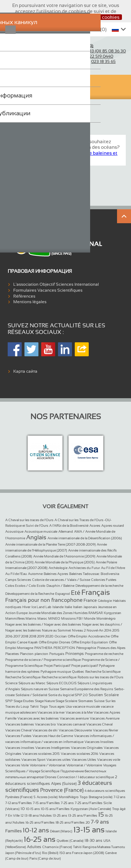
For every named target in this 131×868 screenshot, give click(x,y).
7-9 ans (100, 822)
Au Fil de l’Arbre (113, 568)
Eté (76, 593)
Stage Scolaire (66, 701)
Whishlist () (89, 29)
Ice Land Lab (41, 607)
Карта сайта (25, 371)
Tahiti (34, 706)
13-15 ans (89, 830)
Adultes (34, 847)
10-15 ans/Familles (55, 809)
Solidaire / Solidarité (31, 695)
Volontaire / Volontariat (48, 765)
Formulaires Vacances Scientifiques (48, 290)
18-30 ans (93, 840)
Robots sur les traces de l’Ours (100, 677)
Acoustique (14, 531)
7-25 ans (67, 803)
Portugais (57, 654)
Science (11, 683)
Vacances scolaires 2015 (41, 754)
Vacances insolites (20, 748)
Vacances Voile (17, 765)
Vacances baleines (20, 724)
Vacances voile (109, 760)
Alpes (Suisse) (64, 783)
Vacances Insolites (99, 742)
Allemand (66, 531)
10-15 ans (33, 809)
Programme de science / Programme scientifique (43, 660)
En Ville (14, 815)
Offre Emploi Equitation (90, 642)
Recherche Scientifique (103, 672)
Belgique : (92, 61)
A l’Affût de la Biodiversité (69, 526)
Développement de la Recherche (30, 594)
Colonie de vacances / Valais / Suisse (61, 580)
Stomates (86, 701)
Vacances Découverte (75, 730)
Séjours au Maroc (32, 683)
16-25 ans (40, 839)
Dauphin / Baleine (60, 586)
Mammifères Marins (21, 618)
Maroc (42, 618)
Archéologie (58, 568)
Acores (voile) (47, 797)
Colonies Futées (104, 580)
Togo (44, 706)
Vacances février (105, 730)
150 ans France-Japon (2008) (82, 853)
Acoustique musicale (41, 531)
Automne (35, 574)
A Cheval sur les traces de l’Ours (29, 520)
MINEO (54, 618)
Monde (90, 618)
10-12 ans (36, 830)
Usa (69, 706)
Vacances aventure (74, 718)
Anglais (36, 537)
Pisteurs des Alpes (111, 648)
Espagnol (63, 594)
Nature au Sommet (56, 630)
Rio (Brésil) (50, 853)
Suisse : (91, 56)
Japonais (90, 607)
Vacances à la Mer (80, 712)
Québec (78, 672)
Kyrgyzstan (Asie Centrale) (91, 809)
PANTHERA (43, 648)
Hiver (26, 607)
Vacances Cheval (99, 724)
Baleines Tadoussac (84, 574)
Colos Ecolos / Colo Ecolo (25, 586)
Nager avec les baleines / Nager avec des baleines (43, 624)
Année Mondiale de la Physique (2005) (65, 562)
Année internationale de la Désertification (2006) (85, 538)
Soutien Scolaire (104, 695)
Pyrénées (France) (19, 797)
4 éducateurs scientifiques (105, 791)
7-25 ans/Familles (89, 803)
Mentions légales (30, 302)
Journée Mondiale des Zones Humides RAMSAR (66, 613)
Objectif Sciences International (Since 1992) (29, 53)
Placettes (12, 654)
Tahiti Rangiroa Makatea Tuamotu (99, 847)
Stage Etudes (24, 701)
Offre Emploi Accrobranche (89, 636)
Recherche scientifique (59, 677)
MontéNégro (69, 797)
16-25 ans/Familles (40, 822)
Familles (13, 831)
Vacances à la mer (51, 712)
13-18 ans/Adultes (38, 815)
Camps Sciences (18, 580)
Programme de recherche (104, 654)
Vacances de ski (45, 730)
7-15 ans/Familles (46, 803)
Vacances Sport (33, 760)
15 (101, 815)
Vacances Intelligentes (53, 748)
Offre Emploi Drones (54, 642)
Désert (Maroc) (61, 831)
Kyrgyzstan (112, 613)
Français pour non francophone (44, 600)
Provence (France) (62, 790)
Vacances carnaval (71, 724)
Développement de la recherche (99, 586)
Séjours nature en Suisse (40, 689)
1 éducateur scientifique (96, 777)
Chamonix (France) (57, 847)
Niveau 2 (79, 630)
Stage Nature (45, 701)
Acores (95, 526)
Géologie (105, 601)
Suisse (99, 701)
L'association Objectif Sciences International (56, 284)
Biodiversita (110, 574)
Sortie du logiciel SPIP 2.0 (68, 695)
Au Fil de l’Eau (16, 574)
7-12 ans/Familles (19, 803)
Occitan (61, 636)
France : (97, 51)
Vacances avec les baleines (38, 718)
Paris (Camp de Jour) (45, 858)
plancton (41, 654)
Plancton (27, 654)
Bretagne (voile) (101, 797)
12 (22, 815)
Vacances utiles (59, 760)
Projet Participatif (57, 666)
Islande (58, 607)
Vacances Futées (18, 736)
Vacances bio (45, 724)
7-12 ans (119, 797)
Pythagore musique (56, 672)
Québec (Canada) (70, 841)
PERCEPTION (64, 648)
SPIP (9, 701)
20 (88, 822)
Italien (78, 607)
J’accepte (52, 17)
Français (96, 592)
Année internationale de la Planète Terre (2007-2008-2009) (50, 544)
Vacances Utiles (84, 760)
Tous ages (57, 706)
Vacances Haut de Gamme (53, 736)
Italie (68, 607)
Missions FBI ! (72, 618)
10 (23, 809)
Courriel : (81, 45)
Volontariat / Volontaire (84, 765)
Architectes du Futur (84, 568)
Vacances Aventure (105, 718)
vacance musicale (86, 706)
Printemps (75, 654)
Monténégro (106, 618)
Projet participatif (85, 666)
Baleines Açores (56, 574)
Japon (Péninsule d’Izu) (23, 853)
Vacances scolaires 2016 (79, 754)
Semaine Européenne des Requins (87, 689)
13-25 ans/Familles (83, 815)
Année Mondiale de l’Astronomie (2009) (64, 556)
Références (24, 296)
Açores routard (113, 526)
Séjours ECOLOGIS (61, 683)
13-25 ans (60, 815)
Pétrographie (86, 648)
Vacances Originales (87, 748)
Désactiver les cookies (94, 17)
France (90, 600)
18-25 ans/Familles (70, 822)
